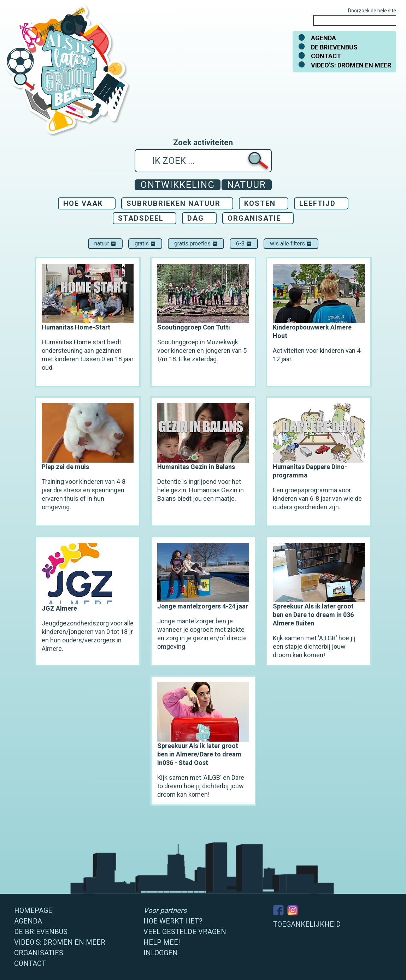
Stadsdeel (141, 218)
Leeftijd (317, 203)
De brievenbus (334, 47)
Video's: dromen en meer (351, 65)
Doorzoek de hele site (372, 11)
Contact (326, 56)
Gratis (145, 243)
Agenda (323, 38)
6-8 (244, 243)
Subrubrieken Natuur (173, 203)
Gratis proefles (196, 243)
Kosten (260, 203)
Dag (196, 218)
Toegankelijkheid (307, 924)
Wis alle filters (291, 243)
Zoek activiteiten (203, 143)
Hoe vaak (83, 203)
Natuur (105, 243)
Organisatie (254, 218)
